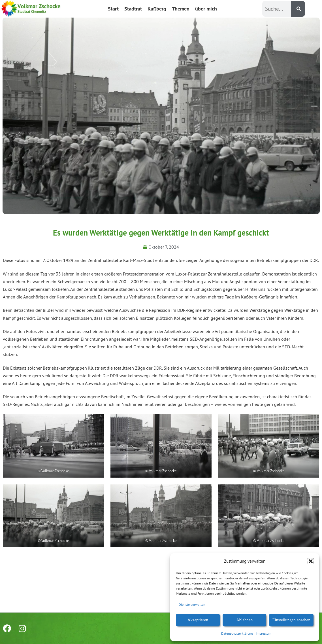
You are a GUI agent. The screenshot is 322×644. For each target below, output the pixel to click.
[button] (311, 561)
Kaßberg (157, 9)
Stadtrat (133, 9)
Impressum (264, 633)
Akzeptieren (198, 620)
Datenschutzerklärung (237, 633)
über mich (206, 9)
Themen (181, 9)
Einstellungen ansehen (291, 620)
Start (113, 9)
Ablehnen (244, 620)
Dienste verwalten (192, 604)
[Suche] (298, 9)
